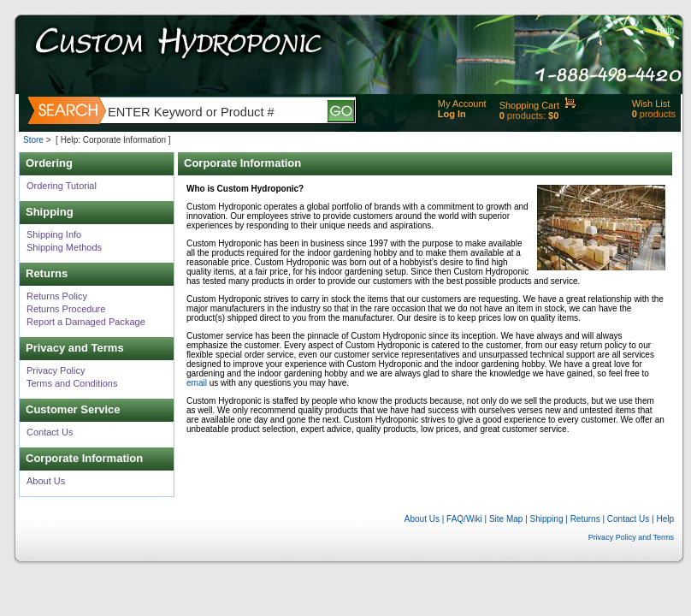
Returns (585, 519)
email (197, 383)
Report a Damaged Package (86, 322)
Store (33, 140)
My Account (462, 104)
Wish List (651, 104)
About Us (46, 481)
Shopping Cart (529, 105)
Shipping (547, 519)
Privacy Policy (56, 370)
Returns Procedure (66, 309)
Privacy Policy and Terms (631, 537)
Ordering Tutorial (62, 186)
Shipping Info (54, 234)
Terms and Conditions (72, 383)
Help (665, 30)
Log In (452, 114)
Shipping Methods (64, 247)
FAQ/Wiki (464, 519)
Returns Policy (57, 296)
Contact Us (50, 432)
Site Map (506, 519)
